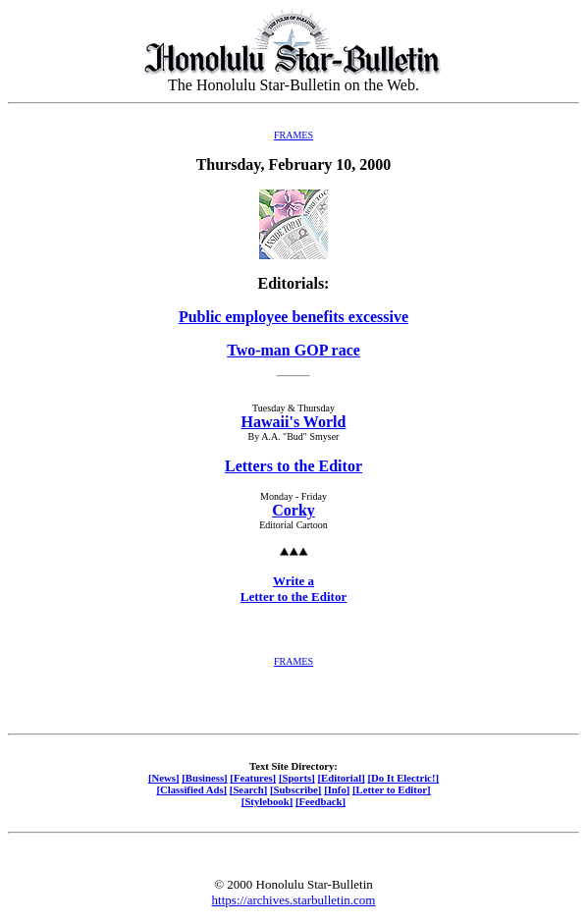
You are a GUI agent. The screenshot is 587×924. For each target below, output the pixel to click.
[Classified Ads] (191, 789)
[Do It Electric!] (403, 778)
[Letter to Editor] (392, 789)
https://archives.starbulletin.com (294, 900)
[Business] (204, 778)
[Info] (337, 789)
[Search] (249, 789)
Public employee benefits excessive (293, 317)
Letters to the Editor (293, 466)
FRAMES (293, 135)
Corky (293, 510)
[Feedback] (320, 801)
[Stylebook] (267, 801)
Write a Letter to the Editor (293, 589)
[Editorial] (341, 778)
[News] (164, 778)
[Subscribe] (295, 789)
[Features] (253, 778)
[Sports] (297, 778)
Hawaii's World (294, 422)
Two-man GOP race (293, 350)
